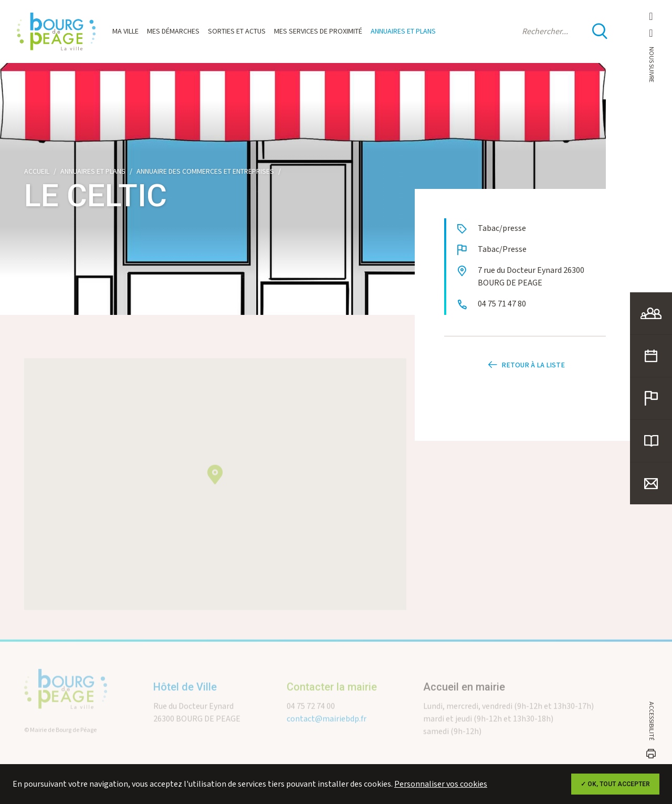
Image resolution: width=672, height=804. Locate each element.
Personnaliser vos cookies (441, 784)
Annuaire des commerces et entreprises (205, 172)
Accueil (37, 172)
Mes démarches (173, 31)
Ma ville (125, 31)
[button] (215, 485)
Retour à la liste (525, 366)
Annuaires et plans (403, 31)
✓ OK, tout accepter (615, 784)
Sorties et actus (237, 31)
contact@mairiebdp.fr (327, 730)
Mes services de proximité (318, 31)
